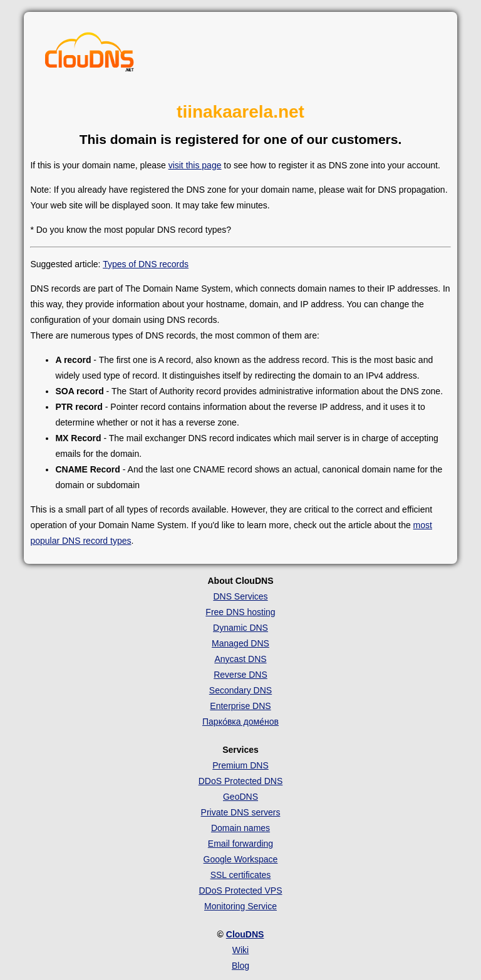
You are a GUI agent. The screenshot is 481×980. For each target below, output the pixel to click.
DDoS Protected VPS (240, 891)
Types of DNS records (146, 264)
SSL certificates (241, 875)
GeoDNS (240, 797)
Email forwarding (240, 844)
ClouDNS (245, 934)
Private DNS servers (241, 812)
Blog (240, 966)
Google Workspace (241, 859)
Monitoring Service (240, 906)
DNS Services (240, 596)
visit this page (195, 165)
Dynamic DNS (240, 628)
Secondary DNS (240, 690)
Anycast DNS (240, 659)
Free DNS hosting (240, 612)
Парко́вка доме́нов (240, 722)
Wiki (240, 950)
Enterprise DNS (240, 706)
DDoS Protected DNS (241, 781)
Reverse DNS (240, 675)
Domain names (240, 828)
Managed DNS (240, 643)
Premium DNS (240, 765)
